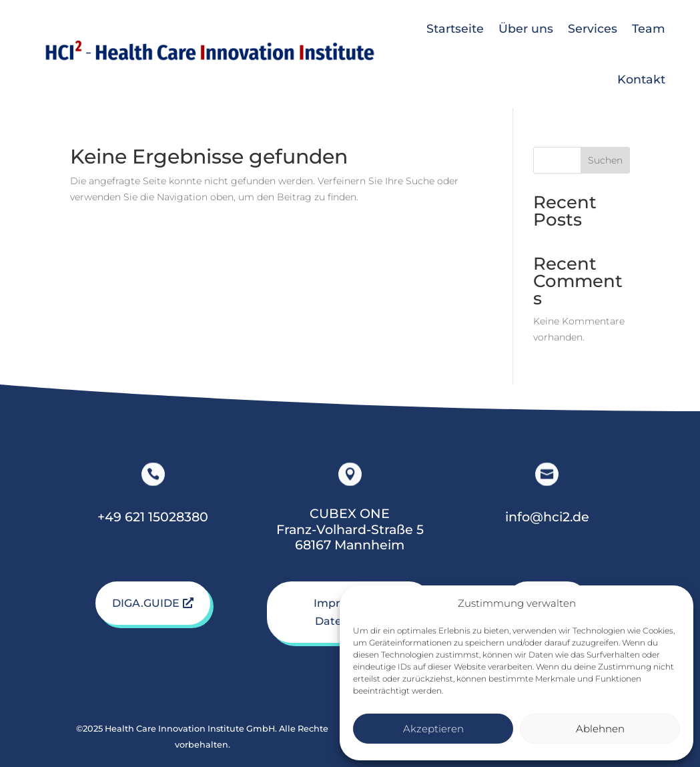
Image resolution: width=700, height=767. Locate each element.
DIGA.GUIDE (146, 603)
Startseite (455, 28)
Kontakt (641, 79)
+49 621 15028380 (153, 517)
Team (649, 28)
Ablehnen (600, 729)
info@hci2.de (547, 517)
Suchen (605, 160)
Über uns (526, 28)
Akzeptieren (433, 729)
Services (593, 28)
